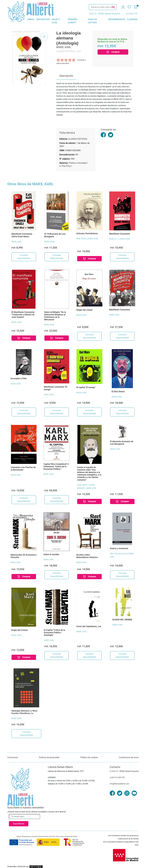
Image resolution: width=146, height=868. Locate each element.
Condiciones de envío (129, 757)
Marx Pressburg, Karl (119, 554)
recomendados (117, 19)
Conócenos (13, 757)
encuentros (43, 19)
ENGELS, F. (114, 239)
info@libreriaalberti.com (119, 784)
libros (31, 19)
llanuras (132, 19)
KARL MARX (82, 239)
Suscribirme (19, 824)
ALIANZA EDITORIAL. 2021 (69, 51)
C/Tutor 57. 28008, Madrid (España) (124, 771)
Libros (15, 32)
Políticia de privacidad (49, 757)
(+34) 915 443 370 (117, 777)
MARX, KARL (17, 242)
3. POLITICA (36, 32)
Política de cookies (89, 757)
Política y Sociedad (24, 32)
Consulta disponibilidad (24, 257)
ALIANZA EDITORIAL (78, 139)
